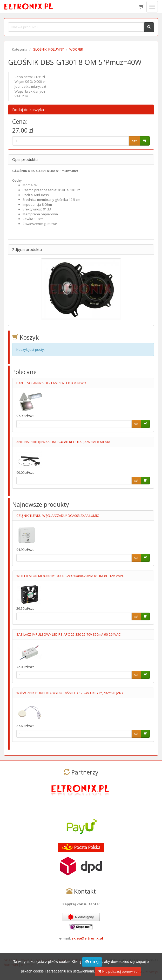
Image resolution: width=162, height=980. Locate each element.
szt (134, 141)
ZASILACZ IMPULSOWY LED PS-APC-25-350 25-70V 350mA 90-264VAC (68, 634)
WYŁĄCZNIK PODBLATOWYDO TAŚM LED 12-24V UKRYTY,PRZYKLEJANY (70, 693)
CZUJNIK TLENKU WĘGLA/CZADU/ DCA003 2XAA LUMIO (58, 516)
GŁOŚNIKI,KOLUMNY (48, 49)
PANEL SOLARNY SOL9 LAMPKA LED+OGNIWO (51, 383)
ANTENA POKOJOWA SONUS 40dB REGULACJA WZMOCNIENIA (63, 442)
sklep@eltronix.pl (87, 938)
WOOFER (76, 49)
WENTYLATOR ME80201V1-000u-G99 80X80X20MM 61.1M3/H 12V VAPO (70, 576)
